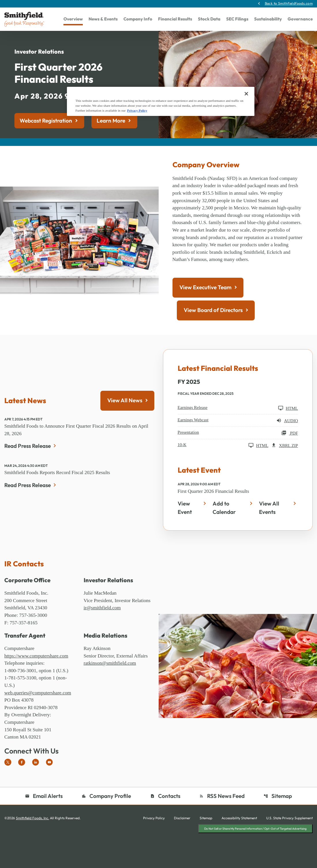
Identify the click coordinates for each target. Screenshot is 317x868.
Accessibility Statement (239, 853)
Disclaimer (182, 853)
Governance (300, 19)
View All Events (269, 535)
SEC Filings (237, 19)
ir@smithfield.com (103, 644)
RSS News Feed (222, 831)
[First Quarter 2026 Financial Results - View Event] (193, 535)
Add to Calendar (224, 535)
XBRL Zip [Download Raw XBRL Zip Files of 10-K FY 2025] (285, 472)
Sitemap (278, 831)
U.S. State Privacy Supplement (289, 853)
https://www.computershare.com (38, 686)
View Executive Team (205, 314)
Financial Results (175, 19)
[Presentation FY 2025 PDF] (238, 460)
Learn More (111, 135)
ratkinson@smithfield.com (111, 694)
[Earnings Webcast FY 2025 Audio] (238, 447)
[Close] (246, 94)
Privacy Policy (154, 853)
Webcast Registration (46, 135)
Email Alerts (44, 831)
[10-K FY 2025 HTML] (223, 472)
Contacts (165, 831)
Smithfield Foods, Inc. (32, 853)
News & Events (103, 19)
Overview (73, 19)
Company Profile (106, 831)
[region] (161, 101)
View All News (125, 427)
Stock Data (209, 19)
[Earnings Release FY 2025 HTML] (238, 435)
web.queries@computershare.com (40, 725)
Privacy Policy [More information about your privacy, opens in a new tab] (137, 110)
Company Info (138, 19)
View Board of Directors (213, 337)
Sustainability (268, 19)
